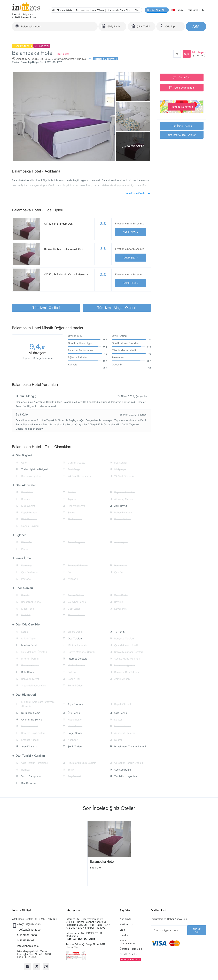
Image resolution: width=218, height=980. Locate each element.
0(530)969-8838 (27, 935)
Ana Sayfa (126, 919)
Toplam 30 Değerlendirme (38, 358)
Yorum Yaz (184, 77)
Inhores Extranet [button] (130, 959)
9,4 (38, 347)
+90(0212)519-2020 (29, 924)
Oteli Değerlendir (184, 88)
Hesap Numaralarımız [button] (128, 942)
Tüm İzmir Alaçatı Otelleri (182, 135)
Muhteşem (199, 54)
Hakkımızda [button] (127, 924)
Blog (137, 10)
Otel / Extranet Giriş (62, 10)
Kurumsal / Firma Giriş (119, 10)
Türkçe (177, 10)
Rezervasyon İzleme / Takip (90, 10)
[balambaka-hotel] (55, 26)
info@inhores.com (28, 946)
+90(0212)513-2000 (29, 930)
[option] (109, 854)
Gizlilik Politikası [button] (129, 954)
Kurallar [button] (124, 935)
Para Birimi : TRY (196, 10)
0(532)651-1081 (26, 940)
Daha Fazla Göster (136, 193)
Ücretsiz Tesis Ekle (157, 10)
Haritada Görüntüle (182, 107)
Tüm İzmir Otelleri (182, 126)
